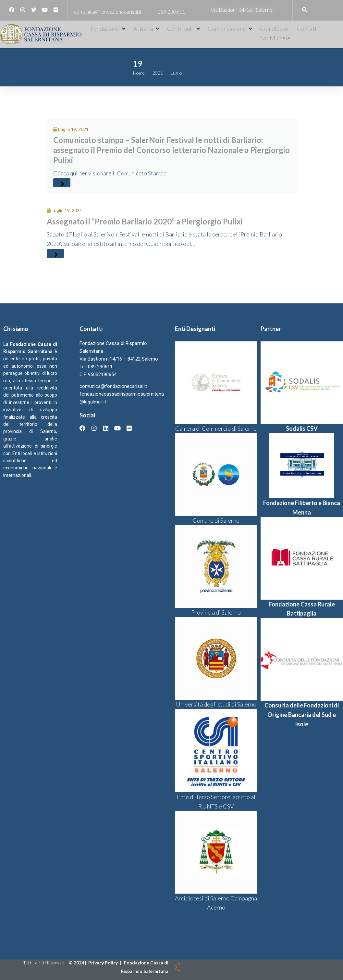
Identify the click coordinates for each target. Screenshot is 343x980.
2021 (158, 73)
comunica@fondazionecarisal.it (108, 12)
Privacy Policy (104, 963)
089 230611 (171, 12)
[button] (109, 29)
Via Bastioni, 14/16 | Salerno (242, 10)
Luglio (176, 73)
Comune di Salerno (216, 520)
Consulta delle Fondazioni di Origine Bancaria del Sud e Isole (302, 715)
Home (139, 73)
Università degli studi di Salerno (216, 704)
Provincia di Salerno (216, 612)
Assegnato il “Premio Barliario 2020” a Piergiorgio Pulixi (145, 221)
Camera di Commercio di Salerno (216, 428)
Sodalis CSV (302, 428)
